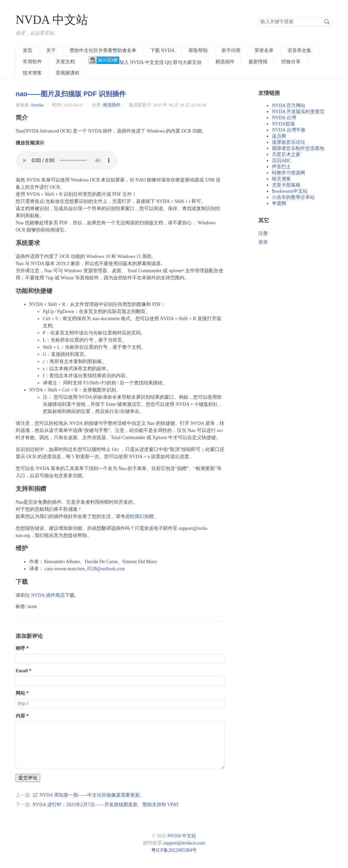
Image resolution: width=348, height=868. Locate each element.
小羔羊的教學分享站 (293, 197)
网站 (20, 693)
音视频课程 (68, 73)
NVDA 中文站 (52, 20)
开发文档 (65, 62)
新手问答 (231, 50)
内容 (20, 716)
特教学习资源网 (289, 173)
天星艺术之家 (286, 154)
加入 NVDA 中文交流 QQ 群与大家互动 (145, 61)
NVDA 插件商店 (48, 595)
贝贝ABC (282, 161)
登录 (263, 242)
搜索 (327, 22)
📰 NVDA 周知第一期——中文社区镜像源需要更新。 (88, 795)
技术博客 (32, 73)
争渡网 (279, 203)
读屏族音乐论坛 (289, 142)
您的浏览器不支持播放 (67, 160)
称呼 (20, 648)
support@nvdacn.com (184, 843)
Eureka (38, 105)
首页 (28, 50)
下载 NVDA (162, 50)
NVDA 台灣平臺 (289, 130)
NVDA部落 (283, 124)
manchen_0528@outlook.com (96, 569)
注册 (263, 233)
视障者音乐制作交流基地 (298, 148)
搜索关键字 (258, 17)
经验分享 (291, 62)
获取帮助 (198, 50)
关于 (51, 50)
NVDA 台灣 (284, 118)
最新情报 (258, 62)
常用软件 (32, 62)
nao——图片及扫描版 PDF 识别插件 (71, 94)
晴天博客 (281, 179)
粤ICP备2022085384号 (174, 850)
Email (22, 671)
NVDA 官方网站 (289, 106)
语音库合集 (299, 50)
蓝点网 (279, 136)
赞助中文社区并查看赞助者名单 (103, 50)
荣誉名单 (264, 50)
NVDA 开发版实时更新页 (298, 112)
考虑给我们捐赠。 (139, 516)
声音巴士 (281, 167)
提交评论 (28, 778)
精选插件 (225, 62)
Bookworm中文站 (290, 191)
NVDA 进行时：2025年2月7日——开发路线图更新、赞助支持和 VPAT (105, 805)
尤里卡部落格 (286, 185)
